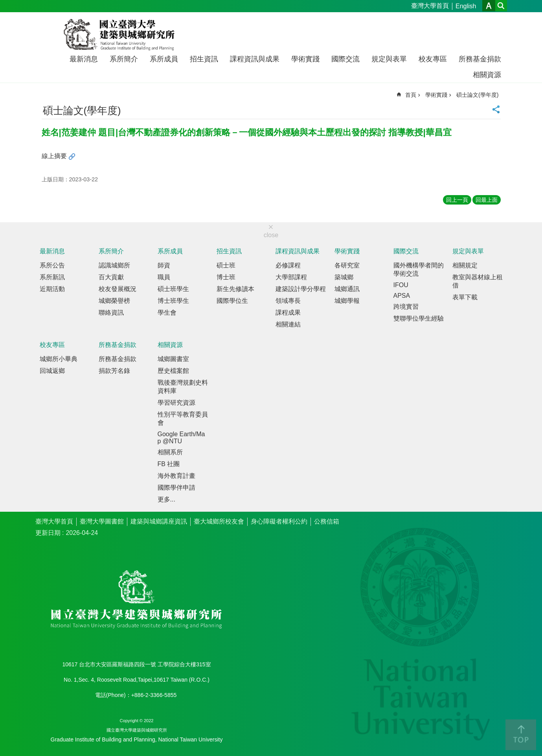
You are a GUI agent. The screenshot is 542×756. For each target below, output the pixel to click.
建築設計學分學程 (301, 289)
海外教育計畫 (176, 476)
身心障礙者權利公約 (279, 521)
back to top (521, 735)
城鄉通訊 (347, 289)
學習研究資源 (176, 403)
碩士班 (226, 265)
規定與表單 (389, 59)
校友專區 (433, 59)
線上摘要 (54, 156)
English (466, 6)
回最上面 (487, 200)
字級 (489, 6)
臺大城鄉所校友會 (219, 521)
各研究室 (347, 265)
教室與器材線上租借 (478, 281)
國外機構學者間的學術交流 (419, 269)
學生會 (167, 313)
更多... (166, 499)
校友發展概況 (118, 289)
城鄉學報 (347, 301)
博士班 (226, 277)
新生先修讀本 (235, 289)
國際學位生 (232, 301)
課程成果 (288, 313)
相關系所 (170, 452)
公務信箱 (327, 521)
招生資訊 (204, 59)
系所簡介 (124, 59)
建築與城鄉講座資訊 (159, 521)
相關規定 (465, 265)
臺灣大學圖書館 (102, 521)
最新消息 (84, 59)
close (271, 235)
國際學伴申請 (176, 488)
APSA (402, 296)
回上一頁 (457, 200)
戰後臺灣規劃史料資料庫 (183, 387)
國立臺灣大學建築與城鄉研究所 (121, 35)
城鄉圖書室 (173, 359)
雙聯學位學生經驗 (419, 318)
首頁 (411, 95)
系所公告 (52, 265)
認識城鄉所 (114, 265)
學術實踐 (305, 59)
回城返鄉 (52, 371)
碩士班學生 (173, 289)
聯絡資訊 (111, 313)
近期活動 (52, 289)
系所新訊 (52, 277)
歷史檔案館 (173, 371)
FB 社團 (169, 464)
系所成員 (164, 59)
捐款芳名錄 (114, 371)
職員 (164, 277)
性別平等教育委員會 (183, 419)
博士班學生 (173, 301)
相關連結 (288, 324)
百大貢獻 (111, 277)
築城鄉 (344, 277)
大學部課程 (291, 277)
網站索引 (501, 6)
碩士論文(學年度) (478, 95)
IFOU (401, 285)
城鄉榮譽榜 (114, 301)
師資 (164, 265)
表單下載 (465, 297)
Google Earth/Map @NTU (181, 438)
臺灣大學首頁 (430, 6)
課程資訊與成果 (255, 59)
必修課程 (288, 265)
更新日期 (48, 533)
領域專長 (288, 301)
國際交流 (345, 59)
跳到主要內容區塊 (4, 4)
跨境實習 (406, 307)
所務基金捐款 (480, 59)
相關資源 (487, 75)
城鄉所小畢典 (59, 359)
